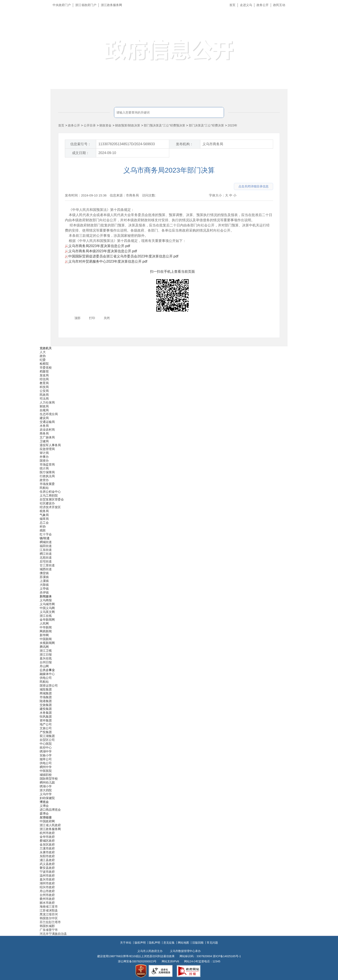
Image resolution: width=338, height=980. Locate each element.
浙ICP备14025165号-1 (227, 956)
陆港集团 (46, 701)
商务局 (44, 433)
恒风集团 (46, 717)
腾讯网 (44, 647)
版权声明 (140, 943)
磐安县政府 (47, 868)
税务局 (44, 511)
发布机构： (185, 144)
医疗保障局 (47, 472)
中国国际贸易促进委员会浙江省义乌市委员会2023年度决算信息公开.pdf (122, 256)
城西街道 (46, 569)
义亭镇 (44, 589)
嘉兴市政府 (47, 879)
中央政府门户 (62, 5)
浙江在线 (46, 616)
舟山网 (44, 666)
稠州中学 (46, 767)
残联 (43, 530)
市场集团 (46, 697)
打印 (92, 318)
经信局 (44, 379)
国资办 (44, 461)
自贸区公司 (47, 740)
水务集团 (46, 713)
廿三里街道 (47, 565)
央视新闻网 (47, 643)
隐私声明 (155, 943)
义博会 (44, 806)
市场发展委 (47, 484)
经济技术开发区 (50, 507)
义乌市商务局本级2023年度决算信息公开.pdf (101, 251)
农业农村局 (47, 430)
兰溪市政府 (47, 848)
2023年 (232, 125)
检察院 (44, 364)
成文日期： (81, 153)
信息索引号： (81, 144)
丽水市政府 (47, 903)
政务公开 (263, 5)
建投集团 (46, 709)
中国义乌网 (47, 608)
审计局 (44, 453)
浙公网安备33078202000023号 (137, 961)
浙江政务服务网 (111, 5)
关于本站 (126, 943)
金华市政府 (47, 837)
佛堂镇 (44, 573)
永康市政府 (47, 852)
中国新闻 (46, 639)
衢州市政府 (47, 899)
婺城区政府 (47, 841)
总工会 (44, 523)
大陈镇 (44, 585)
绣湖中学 (46, 751)
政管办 (44, 480)
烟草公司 (46, 759)
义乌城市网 (47, 604)
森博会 (44, 813)
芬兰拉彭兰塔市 (50, 922)
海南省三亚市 (49, 907)
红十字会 (46, 534)
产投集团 (46, 732)
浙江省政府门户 (86, 5)
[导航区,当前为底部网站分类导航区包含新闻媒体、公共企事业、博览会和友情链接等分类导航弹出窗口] (169, 641)
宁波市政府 (47, 872)
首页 (232, 5)
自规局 (44, 410)
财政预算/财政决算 (128, 125)
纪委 (43, 360)
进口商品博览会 (50, 810)
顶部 (77, 318)
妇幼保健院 (47, 798)
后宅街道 (46, 561)
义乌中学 (46, 794)
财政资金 (105, 125)
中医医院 (46, 771)
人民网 (44, 623)
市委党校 (46, 368)
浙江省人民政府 (50, 825)
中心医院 (46, 744)
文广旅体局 (47, 437)
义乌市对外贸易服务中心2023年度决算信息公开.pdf (106, 261)
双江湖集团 (47, 736)
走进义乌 (246, 5)
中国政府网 (47, 821)
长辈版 (329, 15)
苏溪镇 (44, 577)
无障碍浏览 (326, 25)
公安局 (44, 391)
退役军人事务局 (50, 445)
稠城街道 (46, 542)
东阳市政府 (47, 856)
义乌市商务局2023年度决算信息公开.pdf (97, 246)
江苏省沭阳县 (49, 910)
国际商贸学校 (49, 779)
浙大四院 (46, 790)
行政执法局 (47, 476)
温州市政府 (47, 876)
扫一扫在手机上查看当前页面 (172, 272)
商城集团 (46, 693)
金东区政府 (47, 844)
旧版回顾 (198, 943)
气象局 (44, 515)
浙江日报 (46, 654)
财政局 (44, 406)
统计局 (44, 468)
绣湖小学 (46, 786)
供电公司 (46, 678)
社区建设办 (47, 503)
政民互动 (279, 5)
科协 (43, 527)
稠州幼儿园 (47, 782)
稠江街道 (46, 554)
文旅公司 (46, 728)
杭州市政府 (47, 833)
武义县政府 (47, 864)
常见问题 (212, 943)
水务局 (44, 426)
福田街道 (46, 546)
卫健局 (44, 441)
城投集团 (46, 689)
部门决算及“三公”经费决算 (206, 125)
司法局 (44, 399)
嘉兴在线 (46, 658)
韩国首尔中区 (49, 918)
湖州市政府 (47, 883)
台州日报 (46, 662)
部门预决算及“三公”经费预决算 (164, 125)
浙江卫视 (46, 651)
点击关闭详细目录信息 (253, 186)
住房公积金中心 (50, 492)
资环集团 (46, 720)
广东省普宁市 (49, 930)
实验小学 (46, 755)
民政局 (44, 395)
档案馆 (44, 371)
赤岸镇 (44, 592)
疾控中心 (46, 748)
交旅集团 (46, 705)
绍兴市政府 (47, 887)
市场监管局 (47, 464)
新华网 (44, 635)
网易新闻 (46, 631)
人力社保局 (47, 402)
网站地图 (183, 943)
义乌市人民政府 (98, 25)
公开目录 (90, 125)
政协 (43, 356)
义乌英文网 (47, 612)
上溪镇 (44, 581)
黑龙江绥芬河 (49, 914)
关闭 (107, 318)
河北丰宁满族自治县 (53, 934)
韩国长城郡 (47, 926)
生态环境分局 (49, 414)
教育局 (44, 383)
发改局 (44, 375)
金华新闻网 (47, 620)
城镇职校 (46, 775)
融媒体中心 (47, 674)
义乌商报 (46, 600)
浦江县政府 (47, 860)
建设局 (44, 418)
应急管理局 (47, 449)
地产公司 (46, 724)
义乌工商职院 (49, 495)
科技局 (44, 387)
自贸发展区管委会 (52, 499)
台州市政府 (47, 895)
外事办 (44, 457)
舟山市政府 (47, 891)
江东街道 (46, 550)
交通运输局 (47, 422)
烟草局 (44, 519)
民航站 (44, 488)
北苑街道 (46, 558)
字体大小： (217, 195)
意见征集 (169, 943)
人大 (43, 352)
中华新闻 (46, 627)
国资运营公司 (49, 686)
